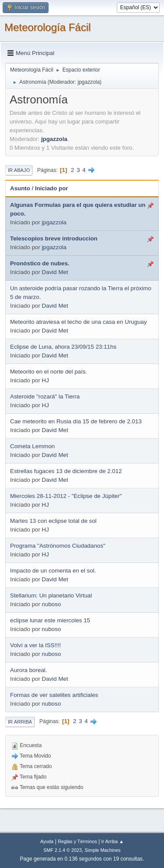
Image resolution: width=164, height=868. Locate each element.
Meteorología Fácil (47, 27)
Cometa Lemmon (32, 446)
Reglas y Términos (77, 841)
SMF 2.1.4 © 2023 (63, 850)
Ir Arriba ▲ (113, 841)
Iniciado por (52, 188)
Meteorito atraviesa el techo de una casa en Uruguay (79, 322)
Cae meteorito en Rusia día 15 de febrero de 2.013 (76, 421)
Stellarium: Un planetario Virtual (51, 595)
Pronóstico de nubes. (40, 263)
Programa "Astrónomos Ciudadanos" (58, 546)
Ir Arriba (20, 722)
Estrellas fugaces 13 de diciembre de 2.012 (66, 471)
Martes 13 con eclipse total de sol (53, 521)
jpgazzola (89, 82)
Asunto (20, 188)
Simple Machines (103, 850)
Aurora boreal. (28, 670)
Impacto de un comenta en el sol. (53, 571)
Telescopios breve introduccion (54, 238)
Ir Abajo (19, 170)
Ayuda (47, 841)
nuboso (52, 604)
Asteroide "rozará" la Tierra (45, 396)
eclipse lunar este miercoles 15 (50, 620)
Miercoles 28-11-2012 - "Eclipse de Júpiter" (66, 496)
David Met (55, 272)
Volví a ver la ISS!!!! (35, 645)
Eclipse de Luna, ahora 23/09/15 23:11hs (63, 347)
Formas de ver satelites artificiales (54, 695)
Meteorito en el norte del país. (49, 372)
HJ (45, 380)
